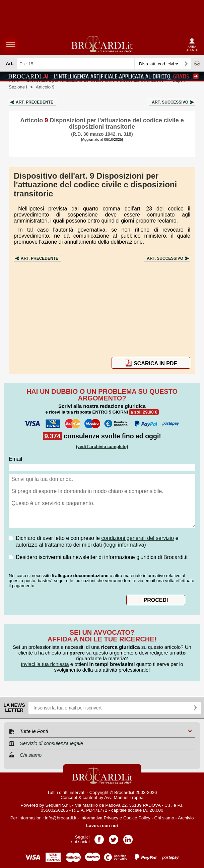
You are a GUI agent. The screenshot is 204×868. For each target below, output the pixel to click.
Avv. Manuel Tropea (124, 797)
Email (15, 459)
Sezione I (18, 87)
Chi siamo (164, 818)
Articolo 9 (45, 87)
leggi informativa (125, 545)
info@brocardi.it (61, 818)
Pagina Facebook (99, 837)
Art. (35, 102)
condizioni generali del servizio (138, 538)
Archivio (186, 818)
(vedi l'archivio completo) (102, 447)
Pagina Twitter (114, 837)
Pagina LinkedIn (128, 837)
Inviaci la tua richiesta (45, 664)
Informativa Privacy (99, 818)
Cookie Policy (137, 818)
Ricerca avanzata (197, 64)
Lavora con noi (102, 826)
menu (11, 44)
